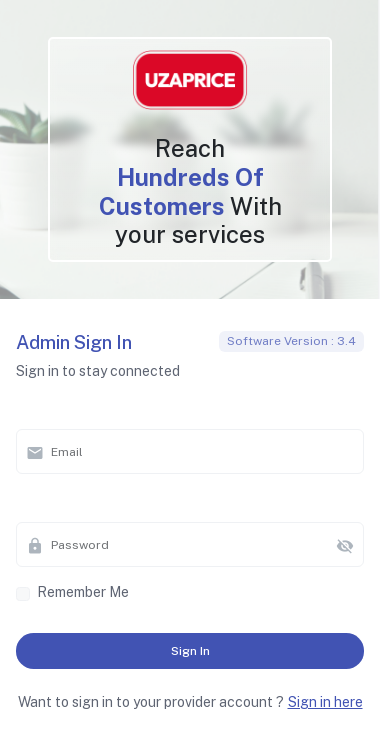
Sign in (190, 651)
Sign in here (325, 702)
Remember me (83, 592)
